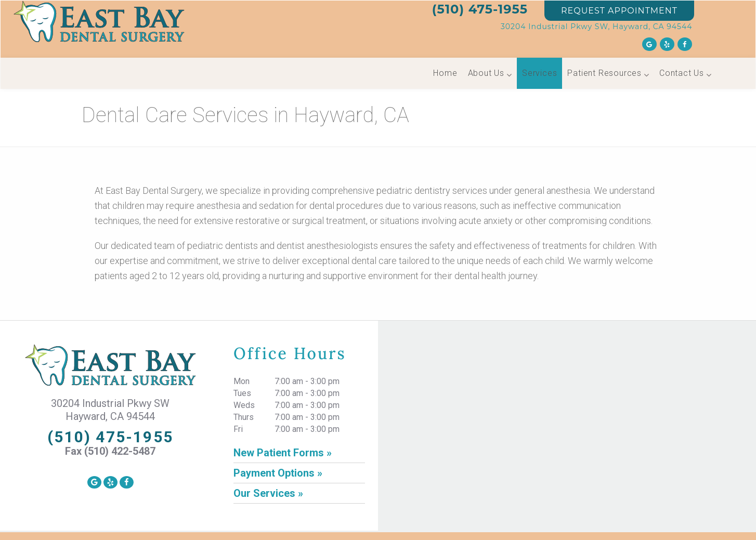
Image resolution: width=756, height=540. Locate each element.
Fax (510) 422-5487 (110, 451)
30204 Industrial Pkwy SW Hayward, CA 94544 (110, 410)
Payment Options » (278, 473)
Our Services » (268, 493)
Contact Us (682, 73)
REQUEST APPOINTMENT (619, 11)
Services (539, 73)
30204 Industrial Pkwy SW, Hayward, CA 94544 (596, 27)
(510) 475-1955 (480, 9)
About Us (486, 73)
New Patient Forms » (283, 453)
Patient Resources (604, 73)
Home (445, 73)
